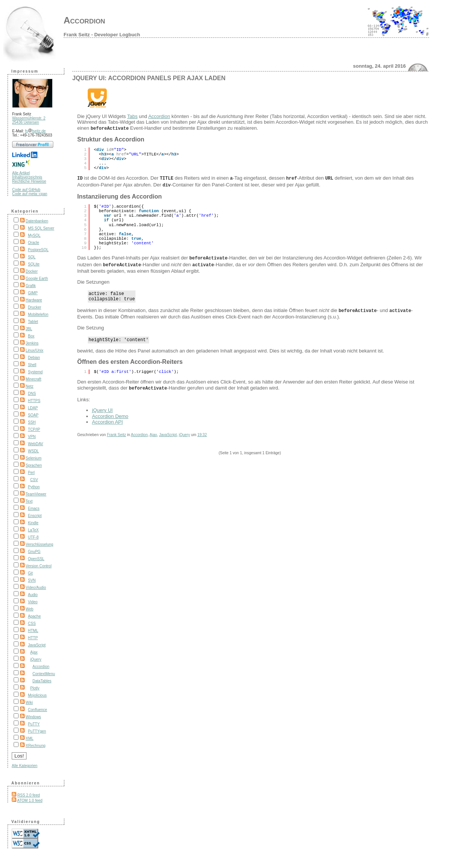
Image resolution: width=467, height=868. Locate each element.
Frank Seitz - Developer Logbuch (102, 35)
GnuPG (34, 552)
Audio (33, 595)
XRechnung (36, 746)
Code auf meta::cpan (30, 194)
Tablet (33, 322)
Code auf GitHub (26, 190)
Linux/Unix (35, 350)
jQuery (36, 659)
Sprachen (34, 465)
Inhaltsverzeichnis (27, 177)
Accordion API (107, 420)
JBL (29, 329)
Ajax (34, 652)
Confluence (38, 710)
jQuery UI (102, 408)
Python (34, 487)
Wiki (29, 703)
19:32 (202, 433)
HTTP (33, 638)
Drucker (35, 307)
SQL (32, 257)
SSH (32, 422)
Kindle (33, 523)
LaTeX (33, 530)
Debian (34, 358)
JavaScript (37, 645)
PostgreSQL (38, 250)
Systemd (35, 372)
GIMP (33, 293)
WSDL (33, 451)
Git (30, 573)
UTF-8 (33, 537)
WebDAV (36, 444)
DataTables (42, 681)
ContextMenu (44, 674)
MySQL (34, 235)
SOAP (33, 415)
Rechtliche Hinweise (29, 181)
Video (33, 602)
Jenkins (32, 343)
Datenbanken (37, 221)
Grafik (31, 286)
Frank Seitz (116, 433)
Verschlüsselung (40, 544)
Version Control (39, 566)
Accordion (84, 20)
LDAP (33, 408)
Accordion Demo (110, 414)
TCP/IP (34, 429)
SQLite (34, 264)
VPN (32, 437)
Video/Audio (36, 588)
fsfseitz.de (35, 131)
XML (30, 738)
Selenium (34, 458)
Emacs (34, 509)
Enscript (35, 516)
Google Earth (37, 279)
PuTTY (34, 724)
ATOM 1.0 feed (30, 800)
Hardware (34, 300)
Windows (33, 717)
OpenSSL (36, 559)
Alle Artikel (21, 173)
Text (29, 501)
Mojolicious (37, 695)
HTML (33, 631)
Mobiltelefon (38, 314)
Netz (30, 386)
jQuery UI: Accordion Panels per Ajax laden (149, 78)
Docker (32, 271)
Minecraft (33, 379)
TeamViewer (36, 494)
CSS (32, 623)
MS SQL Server (41, 228)
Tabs (132, 116)
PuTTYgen (37, 731)
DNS (32, 394)
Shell (32, 365)
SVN (32, 580)
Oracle (33, 243)
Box (31, 336)
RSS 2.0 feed (29, 795)
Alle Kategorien (25, 766)
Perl (31, 473)
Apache (34, 616)
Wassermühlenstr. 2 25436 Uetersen (29, 120)
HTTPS (34, 401)
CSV (34, 480)
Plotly (35, 688)
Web (30, 609)
